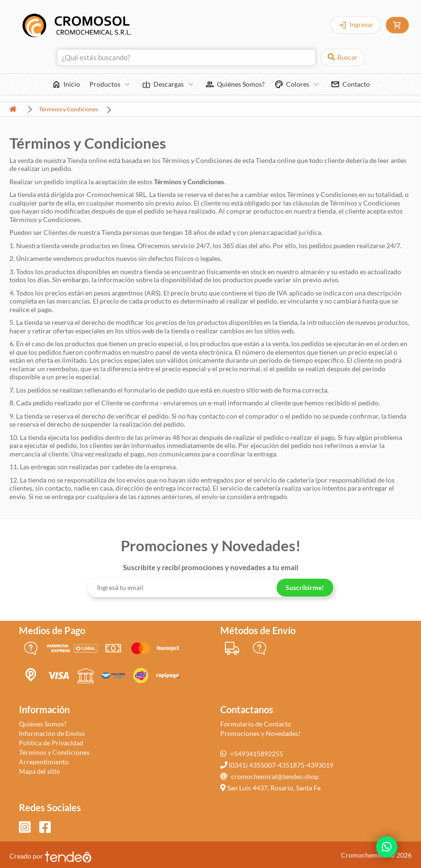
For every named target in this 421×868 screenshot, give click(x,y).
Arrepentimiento (44, 762)
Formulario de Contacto (256, 724)
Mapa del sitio (40, 771)
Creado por (51, 856)
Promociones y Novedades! (260, 733)
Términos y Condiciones (68, 109)
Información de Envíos (52, 733)
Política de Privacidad (51, 743)
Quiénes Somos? (43, 724)
